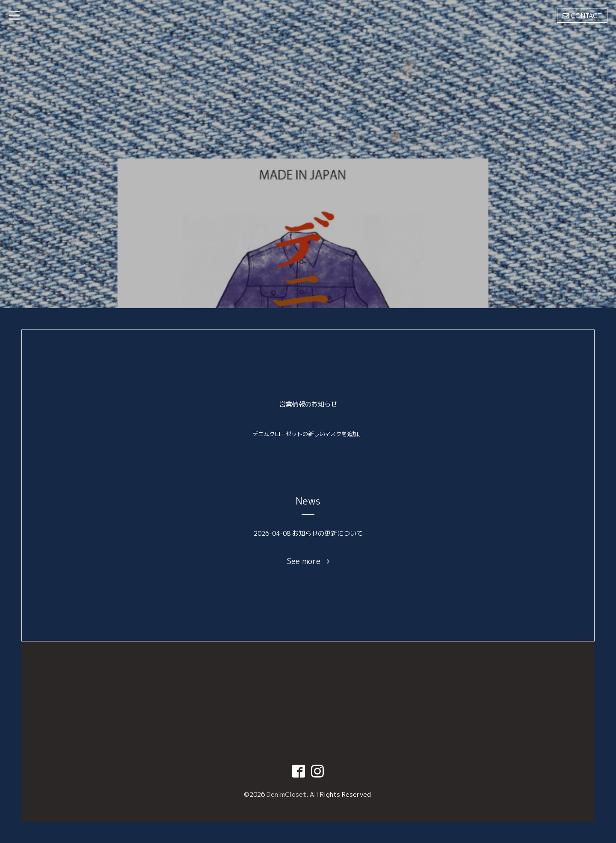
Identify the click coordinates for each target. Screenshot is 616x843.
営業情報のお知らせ (308, 404)
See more (308, 561)
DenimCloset (286, 794)
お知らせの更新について (327, 533)
